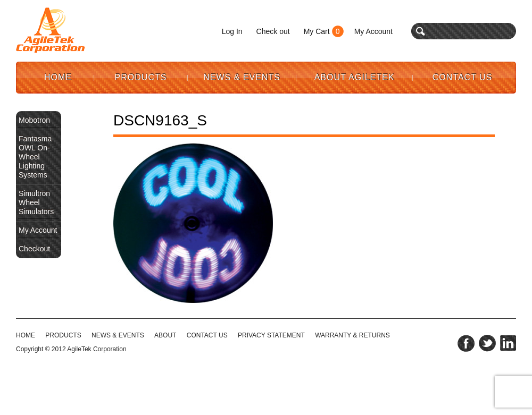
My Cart (317, 31)
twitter (487, 343)
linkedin (508, 343)
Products (141, 77)
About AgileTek (355, 77)
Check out (273, 31)
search (421, 31)
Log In (232, 31)
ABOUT (165, 335)
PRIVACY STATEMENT (271, 335)
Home (58, 77)
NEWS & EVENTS (118, 335)
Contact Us (463, 77)
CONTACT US (207, 335)
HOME (26, 335)
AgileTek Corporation (97, 349)
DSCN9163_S (160, 120)
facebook (466, 343)
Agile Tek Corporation (51, 30)
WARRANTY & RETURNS (352, 335)
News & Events (242, 77)
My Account (373, 31)
